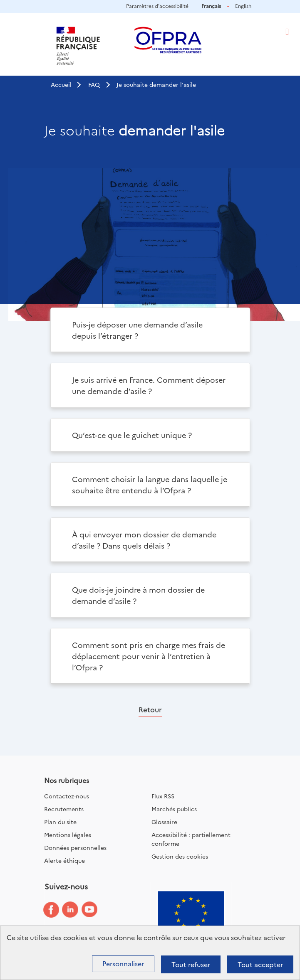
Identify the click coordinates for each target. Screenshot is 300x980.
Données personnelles (75, 847)
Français (211, 6)
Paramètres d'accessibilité (157, 6)
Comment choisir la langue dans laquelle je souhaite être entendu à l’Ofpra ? (150, 485)
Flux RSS (163, 796)
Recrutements (64, 809)
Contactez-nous (67, 796)
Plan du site (60, 822)
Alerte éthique (64, 860)
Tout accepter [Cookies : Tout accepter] (260, 964)
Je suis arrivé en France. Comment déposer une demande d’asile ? (149, 385)
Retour (150, 709)
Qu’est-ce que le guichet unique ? (132, 435)
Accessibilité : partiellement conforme (191, 839)
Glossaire (164, 822)
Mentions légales (68, 835)
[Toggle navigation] (287, 32)
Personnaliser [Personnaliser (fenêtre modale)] (123, 963)
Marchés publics (174, 809)
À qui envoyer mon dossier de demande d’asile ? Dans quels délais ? (144, 540)
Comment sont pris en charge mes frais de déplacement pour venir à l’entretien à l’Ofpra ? (149, 656)
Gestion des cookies (180, 856)
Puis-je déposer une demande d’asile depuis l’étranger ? (137, 330)
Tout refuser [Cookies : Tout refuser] (191, 964)
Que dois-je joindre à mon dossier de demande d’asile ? (138, 595)
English (243, 6)
